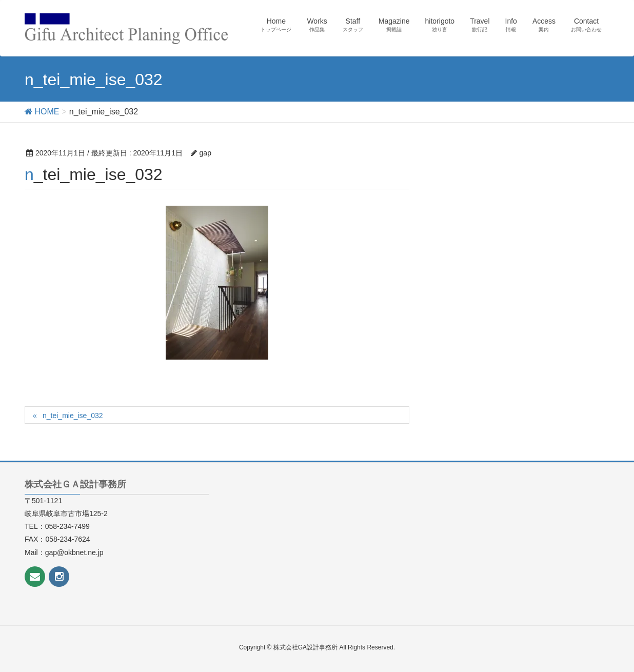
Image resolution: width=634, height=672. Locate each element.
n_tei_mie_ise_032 (73, 416)
